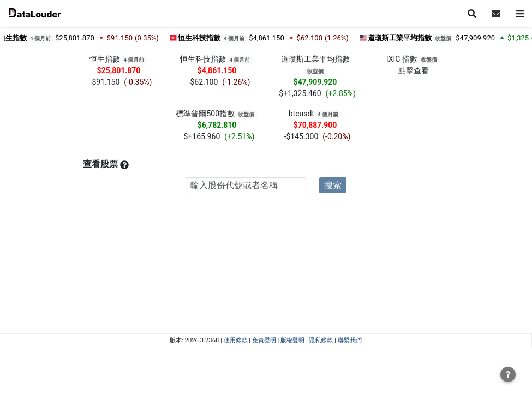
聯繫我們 (350, 340)
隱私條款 (321, 340)
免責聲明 (264, 340)
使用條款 (236, 340)
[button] (496, 11)
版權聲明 (292, 340)
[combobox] (246, 185)
